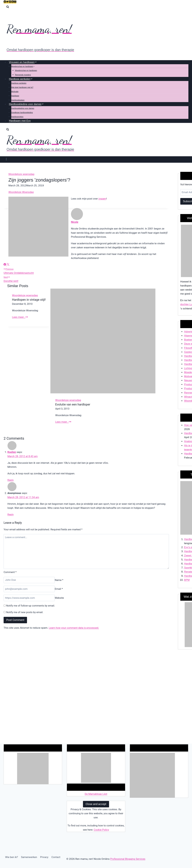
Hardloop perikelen (19, 83)
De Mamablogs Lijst (96, 794)
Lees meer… (20, 317)
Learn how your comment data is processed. (74, 628)
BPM (187, 580)
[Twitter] (7, 2)
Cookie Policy (101, 830)
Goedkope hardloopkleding (22, 113)
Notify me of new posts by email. (25, 612)
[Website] (29, 598)
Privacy (44, 857)
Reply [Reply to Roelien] (11, 480)
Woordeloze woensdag (21, 174)
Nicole (75, 222)
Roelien (12, 452)
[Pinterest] (10, 2)
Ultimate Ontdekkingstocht (86, 271)
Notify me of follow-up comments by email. (31, 606)
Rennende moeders (23, 75)
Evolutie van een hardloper (73, 404)
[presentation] (103, 341)
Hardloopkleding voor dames (23, 108)
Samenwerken (29, 857)
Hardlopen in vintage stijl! (29, 300)
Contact (56, 857)
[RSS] (13, 2)
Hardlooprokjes (17, 117)
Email (59, 589)
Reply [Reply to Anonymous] (11, 514)
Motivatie (15, 92)
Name (59, 580)
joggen (102, 199)
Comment (10, 572)
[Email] (15, 2)
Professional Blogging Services (128, 859)
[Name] (29, 580)
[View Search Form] (8, 7)
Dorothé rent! (86, 279)
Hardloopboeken (18, 100)
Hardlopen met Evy (20, 121)
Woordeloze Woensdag (21, 192)
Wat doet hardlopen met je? (22, 87)
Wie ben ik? (11, 857)
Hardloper (15, 96)
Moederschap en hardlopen (26, 70)
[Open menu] (6, 159)
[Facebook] (5, 2)
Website (59, 598)
